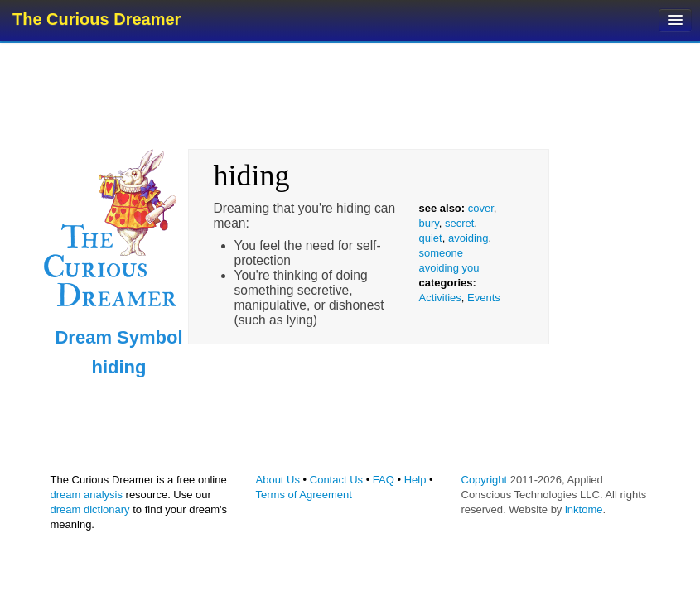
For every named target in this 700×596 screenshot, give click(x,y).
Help (415, 480)
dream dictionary (90, 509)
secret (459, 223)
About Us (278, 480)
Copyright (485, 480)
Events (484, 298)
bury (429, 223)
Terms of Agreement (304, 495)
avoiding (468, 238)
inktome (584, 509)
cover (481, 208)
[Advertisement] (352, 95)
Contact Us (336, 480)
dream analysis (87, 495)
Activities (440, 298)
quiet (431, 238)
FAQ (384, 480)
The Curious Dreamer (97, 19)
